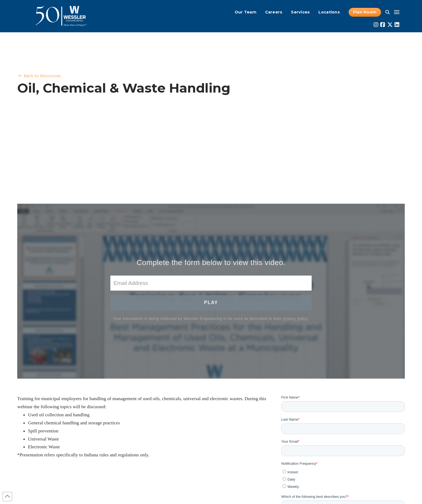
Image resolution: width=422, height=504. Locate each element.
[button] (388, 12)
